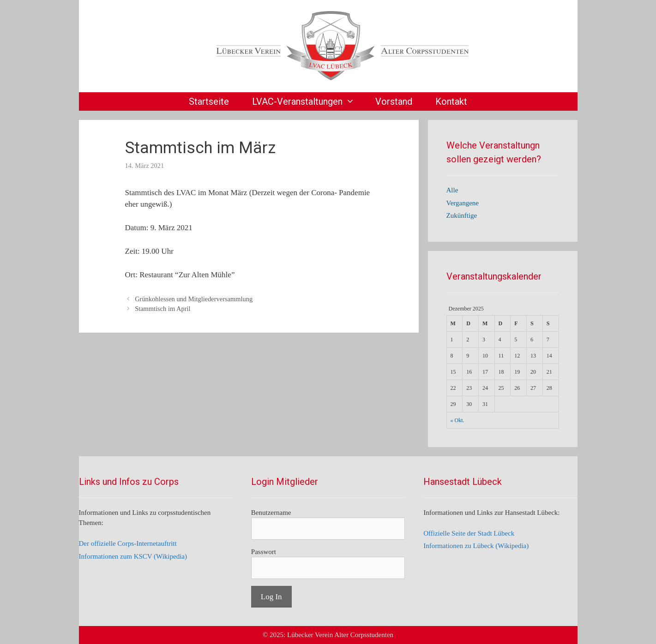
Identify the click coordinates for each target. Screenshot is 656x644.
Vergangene (463, 203)
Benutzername (271, 513)
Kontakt (451, 101)
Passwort (264, 552)
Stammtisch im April (162, 309)
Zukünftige (462, 215)
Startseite (209, 101)
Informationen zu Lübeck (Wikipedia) (476, 546)
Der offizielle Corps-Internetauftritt (128, 543)
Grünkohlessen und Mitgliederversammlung (194, 299)
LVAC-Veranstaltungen (308, 101)
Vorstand (394, 101)
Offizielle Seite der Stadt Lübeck (469, 533)
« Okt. (457, 420)
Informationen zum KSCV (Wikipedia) (133, 556)
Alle (452, 190)
